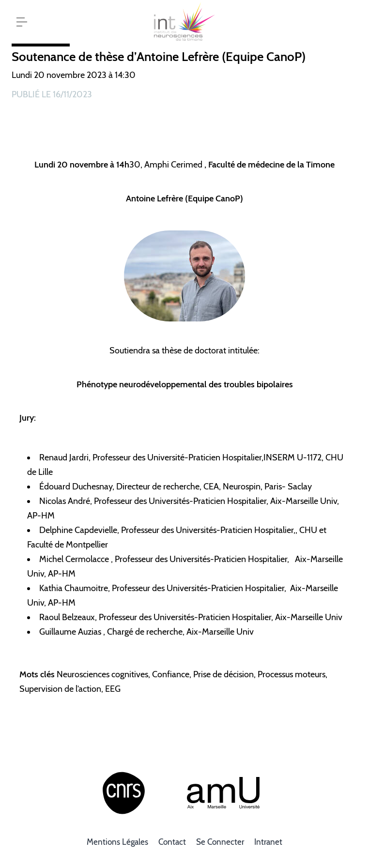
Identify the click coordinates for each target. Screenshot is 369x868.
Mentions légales (117, 842)
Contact (172, 842)
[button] (22, 22)
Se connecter (220, 842)
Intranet (268, 842)
